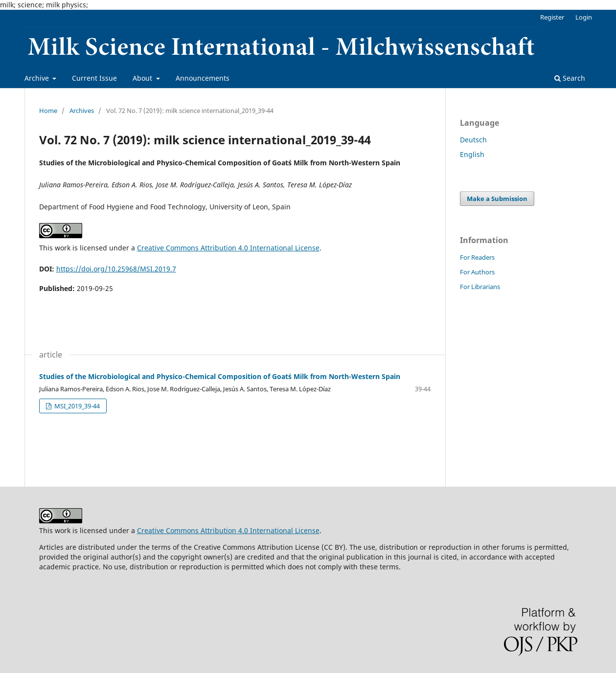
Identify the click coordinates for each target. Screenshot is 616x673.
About (143, 78)
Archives (82, 111)
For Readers (477, 257)
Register (552, 17)
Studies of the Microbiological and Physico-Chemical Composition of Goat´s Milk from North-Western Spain (220, 376)
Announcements (203, 78)
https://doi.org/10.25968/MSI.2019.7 (116, 269)
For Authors (477, 272)
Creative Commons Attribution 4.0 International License (228, 248)
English (472, 154)
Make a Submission (497, 199)
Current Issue (94, 78)
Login (584, 17)
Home (48, 111)
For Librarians (480, 287)
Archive (38, 78)
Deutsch (473, 140)
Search (570, 78)
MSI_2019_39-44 (76, 406)
